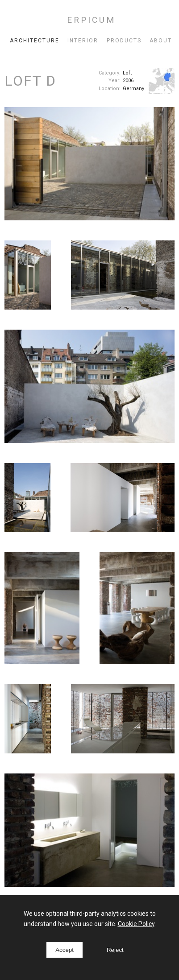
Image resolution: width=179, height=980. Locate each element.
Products (124, 41)
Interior (83, 41)
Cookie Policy (136, 924)
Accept (65, 950)
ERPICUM (91, 20)
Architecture (35, 41)
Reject (115, 950)
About (161, 41)
